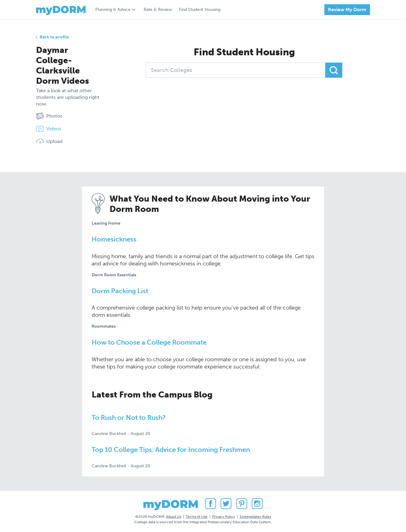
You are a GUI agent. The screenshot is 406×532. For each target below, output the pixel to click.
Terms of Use (197, 517)
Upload (49, 141)
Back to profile (54, 37)
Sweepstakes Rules (255, 517)
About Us (174, 517)
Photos (49, 116)
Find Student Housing (200, 10)
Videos (49, 129)
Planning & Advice (113, 10)
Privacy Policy (224, 517)
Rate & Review (158, 10)
